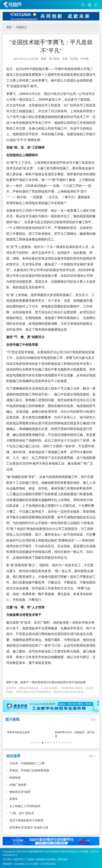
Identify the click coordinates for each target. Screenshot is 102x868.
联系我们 (52, 859)
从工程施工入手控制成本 (25, 806)
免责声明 (18, 859)
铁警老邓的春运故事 (18, 732)
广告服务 (29, 859)
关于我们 (7, 859)
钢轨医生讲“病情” (20, 792)
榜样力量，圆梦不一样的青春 (25, 682)
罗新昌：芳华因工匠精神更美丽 (29, 770)
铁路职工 (22, 27)
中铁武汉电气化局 (63, 94)
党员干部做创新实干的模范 (26, 820)
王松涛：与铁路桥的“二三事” (27, 763)
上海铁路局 (78, 111)
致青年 (14, 799)
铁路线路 (15, 778)
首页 (9, 27)
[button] (31, 743)
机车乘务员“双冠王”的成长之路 (29, 827)
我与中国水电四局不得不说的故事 (64, 682)
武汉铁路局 (59, 111)
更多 (93, 720)
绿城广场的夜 (18, 785)
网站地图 (63, 859)
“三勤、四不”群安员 (22, 813)
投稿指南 (41, 859)
